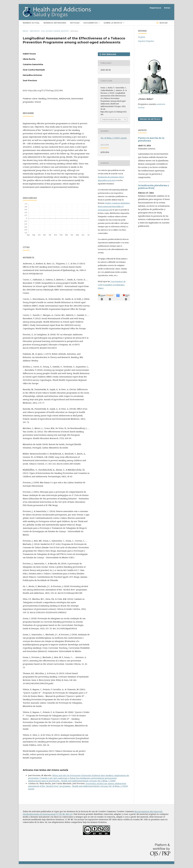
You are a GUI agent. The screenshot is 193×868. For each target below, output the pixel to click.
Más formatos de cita (112, 119)
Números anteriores (55, 23)
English (142, 37)
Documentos (91, 23)
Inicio (26, 31)
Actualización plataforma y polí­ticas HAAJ (153, 187)
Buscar (163, 23)
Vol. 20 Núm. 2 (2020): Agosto (55, 31)
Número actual (31, 23)
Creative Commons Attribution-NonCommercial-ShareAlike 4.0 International (114, 206)
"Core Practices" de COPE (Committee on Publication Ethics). (112, 285)
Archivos (35, 31)
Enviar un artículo (150, 119)
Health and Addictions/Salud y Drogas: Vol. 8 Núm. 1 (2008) (88, 781)
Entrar (167, 8)
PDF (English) (109, 54)
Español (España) (146, 41)
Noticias (75, 23)
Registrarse (155, 8)
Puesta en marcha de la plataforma (151, 139)
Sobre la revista (113, 23)
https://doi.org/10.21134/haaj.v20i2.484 (45, 91)
